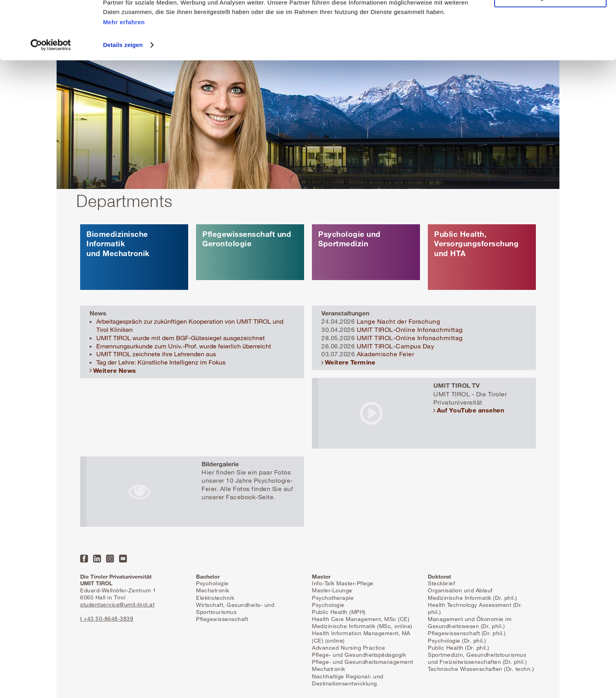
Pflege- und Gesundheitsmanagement (363, 662)
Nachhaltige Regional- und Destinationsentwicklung (348, 680)
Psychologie (212, 583)
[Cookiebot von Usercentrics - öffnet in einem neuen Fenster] (51, 90)
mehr (134, 257)
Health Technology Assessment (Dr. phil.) (475, 608)
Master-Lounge (332, 590)
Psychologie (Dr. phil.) (457, 640)
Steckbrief (441, 583)
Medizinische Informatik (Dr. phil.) (473, 598)
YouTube (123, 559)
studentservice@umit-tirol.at (117, 604)
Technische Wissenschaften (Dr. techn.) (481, 669)
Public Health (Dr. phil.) (459, 648)
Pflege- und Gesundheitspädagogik (359, 655)
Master (321, 576)
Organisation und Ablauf (460, 590)
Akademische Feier (386, 354)
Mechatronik (213, 590)
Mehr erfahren (124, 67)
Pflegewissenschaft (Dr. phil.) (467, 633)
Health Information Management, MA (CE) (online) (361, 637)
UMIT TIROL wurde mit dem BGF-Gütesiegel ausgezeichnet (181, 338)
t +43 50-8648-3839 (107, 618)
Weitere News (115, 370)
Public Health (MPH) (339, 612)
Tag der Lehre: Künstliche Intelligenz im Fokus (161, 362)
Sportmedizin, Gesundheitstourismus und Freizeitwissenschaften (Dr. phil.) (477, 658)
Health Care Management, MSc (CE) (361, 619)
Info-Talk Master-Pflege (343, 583)
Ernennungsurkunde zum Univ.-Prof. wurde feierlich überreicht (184, 346)
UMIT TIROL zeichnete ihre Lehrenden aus (156, 354)
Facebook (84, 559)
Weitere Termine (350, 362)
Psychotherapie (333, 598)
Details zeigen (123, 90)
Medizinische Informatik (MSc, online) (362, 626)
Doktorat (439, 576)
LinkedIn (97, 559)
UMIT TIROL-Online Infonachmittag (410, 330)
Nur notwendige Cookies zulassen (550, 43)
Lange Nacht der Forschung (399, 321)
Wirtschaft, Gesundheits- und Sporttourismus (235, 608)
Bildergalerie (220, 464)
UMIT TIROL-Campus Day (396, 346)
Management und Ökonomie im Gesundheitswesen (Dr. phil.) (470, 622)
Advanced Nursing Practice (349, 648)
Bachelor (208, 576)
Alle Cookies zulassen (550, 19)
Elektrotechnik (215, 598)
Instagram (110, 559)
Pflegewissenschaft (222, 619)
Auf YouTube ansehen (471, 410)
